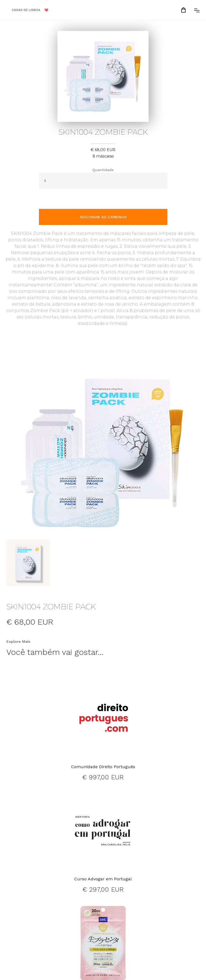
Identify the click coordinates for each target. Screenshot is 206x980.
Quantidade (103, 170)
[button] (185, 10)
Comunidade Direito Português (103, 767)
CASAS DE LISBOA (26, 10)
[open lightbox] (103, 453)
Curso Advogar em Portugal (103, 879)
